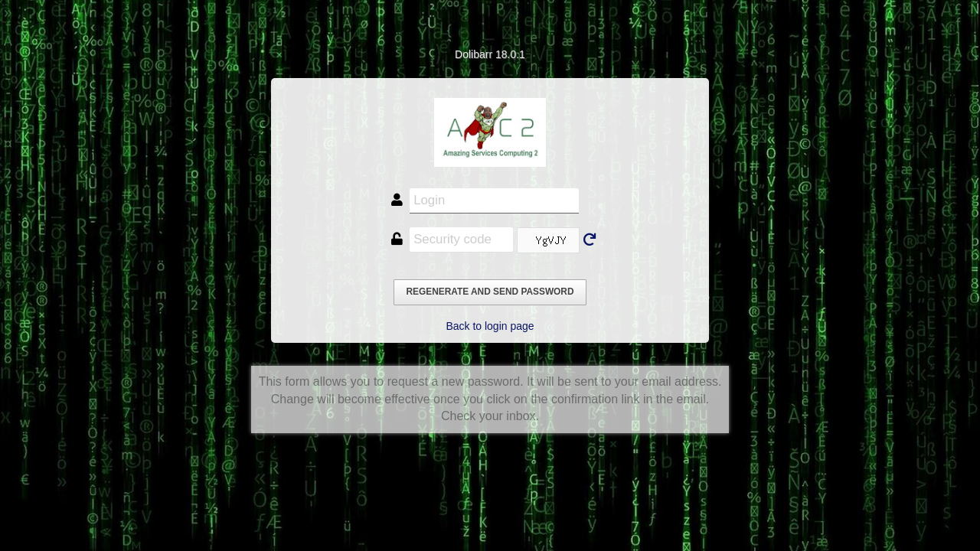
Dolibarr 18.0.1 (490, 54)
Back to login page (490, 326)
